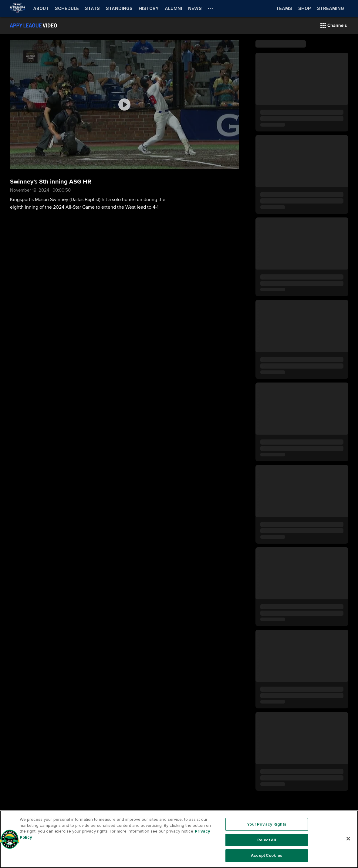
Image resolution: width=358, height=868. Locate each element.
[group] (125, 105)
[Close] (348, 839)
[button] (334, 25)
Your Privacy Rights (267, 824)
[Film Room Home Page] (34, 25)
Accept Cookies (267, 855)
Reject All (267, 840)
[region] (179, 839)
